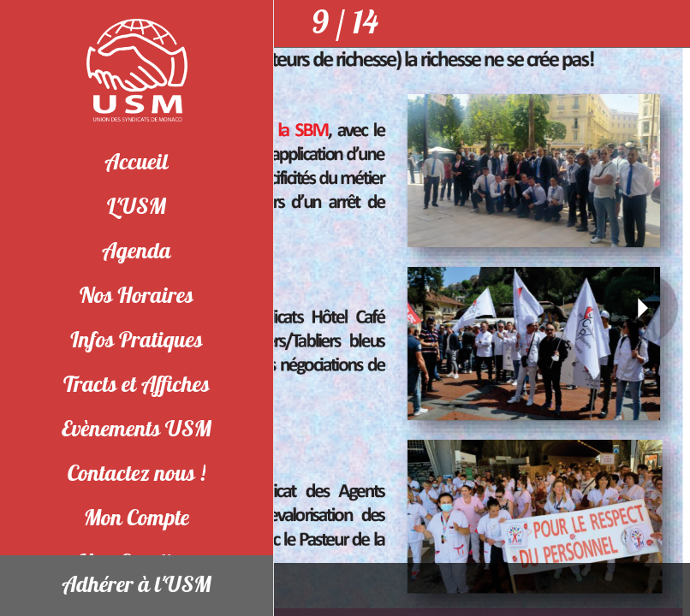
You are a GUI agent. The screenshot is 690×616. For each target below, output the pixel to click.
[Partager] (666, 24)
